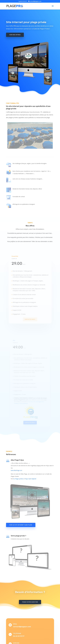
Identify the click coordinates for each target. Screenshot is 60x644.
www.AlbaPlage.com (16, 470)
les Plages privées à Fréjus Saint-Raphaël (25, 479)
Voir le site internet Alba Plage (21, 525)
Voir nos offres (15, 34)
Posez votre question (30, 602)
